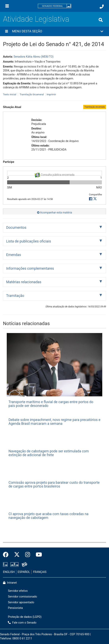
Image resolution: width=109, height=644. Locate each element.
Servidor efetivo (18, 591)
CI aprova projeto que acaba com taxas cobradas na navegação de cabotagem (48, 516)
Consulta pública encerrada (54, 174)
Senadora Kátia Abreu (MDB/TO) (33, 57)
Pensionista (15, 608)
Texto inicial (10, 94)
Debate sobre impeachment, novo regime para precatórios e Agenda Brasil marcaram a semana (54, 422)
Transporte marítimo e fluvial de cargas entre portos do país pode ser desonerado (51, 404)
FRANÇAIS (40, 572)
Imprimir (51, 94)
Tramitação (15, 296)
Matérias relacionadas (24, 282)
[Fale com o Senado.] (102, 7)
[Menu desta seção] (7, 31)
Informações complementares (30, 268)
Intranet (10, 583)
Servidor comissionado (22, 597)
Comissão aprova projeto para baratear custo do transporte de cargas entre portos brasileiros (54, 484)
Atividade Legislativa (36, 19)
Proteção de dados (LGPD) (25, 617)
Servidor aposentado (21, 602)
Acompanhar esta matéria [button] (55, 212)
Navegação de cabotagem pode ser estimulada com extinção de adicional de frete (49, 453)
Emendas (14, 255)
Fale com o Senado (22, 623)
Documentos (16, 227)
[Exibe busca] (101, 20)
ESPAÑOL (24, 572)
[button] (54, 31)
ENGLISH (9, 572)
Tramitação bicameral (32, 94)
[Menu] (7, 6)
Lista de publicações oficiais (29, 241)
